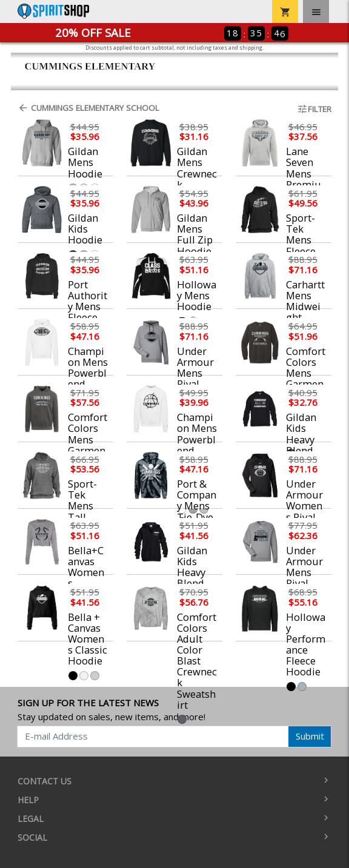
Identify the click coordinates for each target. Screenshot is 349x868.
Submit (310, 736)
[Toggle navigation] (316, 12)
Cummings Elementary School (88, 108)
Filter (314, 109)
